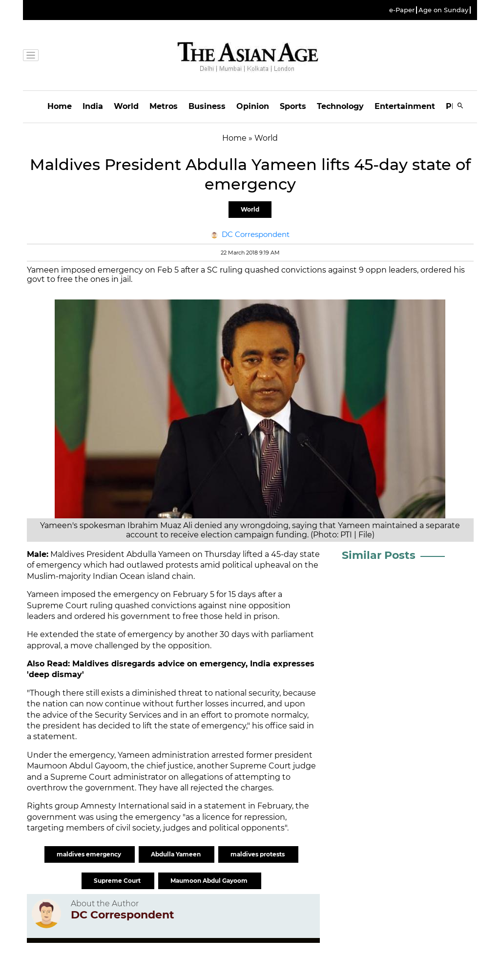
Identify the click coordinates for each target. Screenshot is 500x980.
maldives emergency (90, 854)
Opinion (253, 106)
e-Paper (402, 10)
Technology (340, 106)
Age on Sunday (443, 10)
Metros (164, 106)
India (93, 106)
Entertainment (405, 106)
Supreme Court (118, 881)
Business (207, 106)
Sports (293, 106)
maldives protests (258, 854)
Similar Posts (379, 555)
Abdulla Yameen (177, 854)
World (126, 106)
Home (60, 106)
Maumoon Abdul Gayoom (210, 881)
